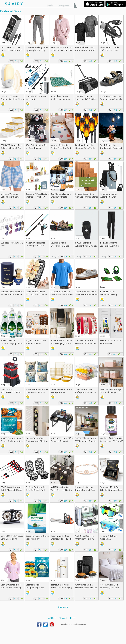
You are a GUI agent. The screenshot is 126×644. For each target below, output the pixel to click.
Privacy (63, 618)
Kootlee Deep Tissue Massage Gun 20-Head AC (36, 295)
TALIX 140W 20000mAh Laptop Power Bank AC (11, 49)
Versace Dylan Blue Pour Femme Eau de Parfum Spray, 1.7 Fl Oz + (12, 295)
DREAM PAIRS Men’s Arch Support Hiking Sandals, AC (112, 99)
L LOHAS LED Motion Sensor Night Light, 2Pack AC (12, 99)
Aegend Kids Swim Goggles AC (109, 537)
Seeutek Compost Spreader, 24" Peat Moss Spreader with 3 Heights (87, 99)
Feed (73, 618)
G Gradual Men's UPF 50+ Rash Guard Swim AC (62, 293)
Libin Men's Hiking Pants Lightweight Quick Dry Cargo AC (37, 50)
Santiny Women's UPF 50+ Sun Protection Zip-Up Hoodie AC (11, 588)
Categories (64, 5)
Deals (50, 5)
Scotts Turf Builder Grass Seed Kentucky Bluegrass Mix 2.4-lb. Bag (37, 539)
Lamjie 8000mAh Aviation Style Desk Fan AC (12, 537)
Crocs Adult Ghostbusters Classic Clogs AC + (60, 246)
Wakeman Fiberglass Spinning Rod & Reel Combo (35, 246)
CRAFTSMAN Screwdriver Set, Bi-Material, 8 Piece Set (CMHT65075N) (12, 490)
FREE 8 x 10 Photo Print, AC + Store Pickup (111, 342)
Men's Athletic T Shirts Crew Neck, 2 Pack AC (85, 49)
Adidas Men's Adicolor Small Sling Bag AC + (86, 246)
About (52, 618)
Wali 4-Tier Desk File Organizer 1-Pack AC (85, 537)
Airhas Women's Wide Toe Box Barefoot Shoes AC (87, 295)
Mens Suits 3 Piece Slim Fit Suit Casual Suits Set (61, 49)
